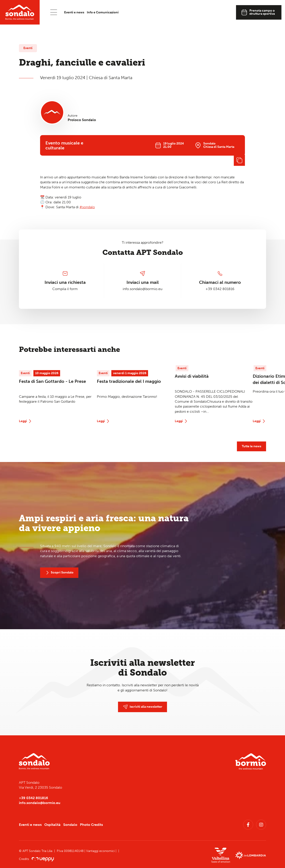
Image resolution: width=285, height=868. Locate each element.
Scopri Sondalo (59, 573)
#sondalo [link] (87, 207)
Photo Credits (91, 825)
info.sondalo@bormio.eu (142, 289)
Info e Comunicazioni (103, 12)
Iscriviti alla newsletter (143, 707)
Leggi (26, 421)
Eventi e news (74, 12)
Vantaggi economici (101, 851)
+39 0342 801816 (220, 289)
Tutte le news (251, 446)
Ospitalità (52, 825)
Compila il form (65, 289)
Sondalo (70, 825)
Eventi (28, 48)
